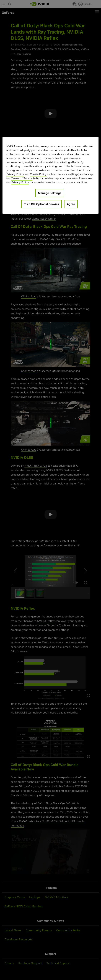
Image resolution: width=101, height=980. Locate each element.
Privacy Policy (15, 174)
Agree (71, 204)
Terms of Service (22, 178)
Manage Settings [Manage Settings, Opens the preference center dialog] (50, 193)
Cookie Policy (38, 174)
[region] (50, 175)
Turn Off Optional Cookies (42, 204)
